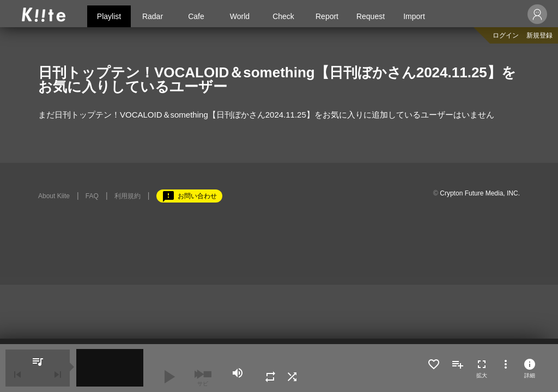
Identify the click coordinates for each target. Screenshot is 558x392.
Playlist (109, 16)
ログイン (506, 35)
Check (283, 16)
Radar (153, 16)
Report (327, 16)
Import (414, 16)
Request (371, 16)
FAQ (92, 196)
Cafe (196, 16)
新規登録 (539, 35)
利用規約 (128, 196)
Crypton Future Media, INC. (480, 193)
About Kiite (54, 196)
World (240, 16)
